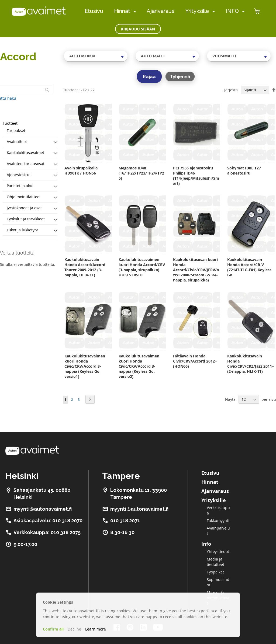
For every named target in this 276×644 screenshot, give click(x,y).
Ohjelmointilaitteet (24, 197)
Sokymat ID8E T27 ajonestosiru (244, 170)
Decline (74, 629)
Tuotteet (10, 123)
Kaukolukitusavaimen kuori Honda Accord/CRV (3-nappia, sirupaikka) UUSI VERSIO (142, 267)
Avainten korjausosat (26, 164)
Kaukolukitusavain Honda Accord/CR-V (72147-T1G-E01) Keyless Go (249, 267)
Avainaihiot (17, 142)
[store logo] (39, 11)
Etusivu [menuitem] (94, 11)
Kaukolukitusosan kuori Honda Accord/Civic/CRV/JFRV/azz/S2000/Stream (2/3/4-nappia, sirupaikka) (196, 270)
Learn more (96, 629)
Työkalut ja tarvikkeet (26, 219)
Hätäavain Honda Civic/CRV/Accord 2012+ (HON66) (195, 361)
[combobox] (96, 56)
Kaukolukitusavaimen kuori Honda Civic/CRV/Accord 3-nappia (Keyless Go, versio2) (139, 366)
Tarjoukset (16, 130)
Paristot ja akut (20, 186)
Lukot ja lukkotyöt (22, 230)
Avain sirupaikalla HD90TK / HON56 (81, 170)
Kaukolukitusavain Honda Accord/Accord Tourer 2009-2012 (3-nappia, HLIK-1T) (85, 267)
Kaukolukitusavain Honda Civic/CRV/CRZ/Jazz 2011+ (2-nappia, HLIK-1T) (251, 364)
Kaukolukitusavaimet (25, 153)
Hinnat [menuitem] (122, 11)
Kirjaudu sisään (138, 29)
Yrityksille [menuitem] (197, 11)
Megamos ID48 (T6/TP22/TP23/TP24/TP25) (141, 173)
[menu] (165, 11)
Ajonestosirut (19, 175)
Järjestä (231, 90)
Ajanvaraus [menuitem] (161, 11)
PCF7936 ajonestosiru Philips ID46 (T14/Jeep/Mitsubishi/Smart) (196, 176)
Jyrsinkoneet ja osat (24, 208)
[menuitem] (134, 11)
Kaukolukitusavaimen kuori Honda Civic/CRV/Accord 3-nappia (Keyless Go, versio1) (85, 366)
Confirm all (53, 629)
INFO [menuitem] (232, 11)
